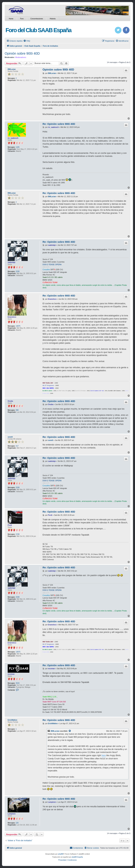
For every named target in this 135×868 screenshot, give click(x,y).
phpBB (61, 854)
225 (17, 823)
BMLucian (12, 69)
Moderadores (21, 57)
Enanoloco (12, 317)
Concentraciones (37, 19)
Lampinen (12, 814)
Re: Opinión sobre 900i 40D (59, 124)
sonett (10, 437)
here (104, 755)
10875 (18, 326)
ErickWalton (12, 720)
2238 (18, 534)
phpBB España (77, 857)
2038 (18, 271)
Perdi (10, 525)
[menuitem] (27, 41)
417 (17, 446)
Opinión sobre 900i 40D (22, 53)
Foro (22, 19)
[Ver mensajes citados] (70, 731)
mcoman (11, 674)
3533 (18, 683)
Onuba (10, 401)
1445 (18, 147)
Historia (53, 19)
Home (11, 19)
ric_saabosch (13, 138)
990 (17, 410)
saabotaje (12, 262)
